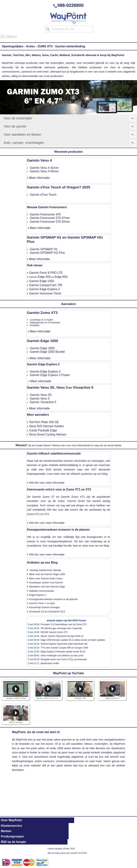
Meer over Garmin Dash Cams (46, 578)
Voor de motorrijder (70, 118)
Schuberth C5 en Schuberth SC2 (47, 612)
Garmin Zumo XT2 (73, 497)
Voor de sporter (70, 127)
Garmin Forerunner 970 (45, 214)
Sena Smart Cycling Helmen (48, 434)
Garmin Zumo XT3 (42, 313)
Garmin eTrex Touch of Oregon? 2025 (59, 187)
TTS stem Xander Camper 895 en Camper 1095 (64, 648)
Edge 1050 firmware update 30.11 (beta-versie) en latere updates (73, 640)
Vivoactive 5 (83, 387)
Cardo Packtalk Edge (43, 430)
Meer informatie (39, 178)
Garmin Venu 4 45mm (44, 171)
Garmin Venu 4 (39, 160)
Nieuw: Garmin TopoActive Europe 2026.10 (62, 636)
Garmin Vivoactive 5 (43, 402)
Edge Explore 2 (38, 595)
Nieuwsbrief (84, 445)
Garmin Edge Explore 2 (44, 289)
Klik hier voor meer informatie (47, 483)
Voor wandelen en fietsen (70, 135)
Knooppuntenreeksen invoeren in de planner (59, 530)
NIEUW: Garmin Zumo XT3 (54, 632)
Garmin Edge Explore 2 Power (50, 375)
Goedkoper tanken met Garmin (46, 583)
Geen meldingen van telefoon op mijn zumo (62, 656)
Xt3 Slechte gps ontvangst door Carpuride (61, 628)
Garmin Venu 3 (40, 399)
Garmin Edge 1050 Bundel (47, 352)
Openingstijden (13, 46)
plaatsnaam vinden (50, 663)
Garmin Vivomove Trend (45, 293)
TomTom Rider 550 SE (44, 422)
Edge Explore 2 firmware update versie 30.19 (63, 652)
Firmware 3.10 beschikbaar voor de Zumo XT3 (63, 624)
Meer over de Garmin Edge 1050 (47, 574)
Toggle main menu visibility (3, 35)
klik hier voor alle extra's (63, 510)
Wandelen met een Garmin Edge (47, 587)
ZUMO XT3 (45, 46)
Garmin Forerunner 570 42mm (50, 222)
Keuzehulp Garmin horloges (44, 607)
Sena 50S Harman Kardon (47, 426)
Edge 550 (44, 277)
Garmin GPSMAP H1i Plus (47, 253)
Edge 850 (61, 277)
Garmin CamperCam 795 (46, 285)
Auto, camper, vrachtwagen (70, 143)
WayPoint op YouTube (68, 673)
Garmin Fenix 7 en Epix (42, 603)
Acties (30, 46)
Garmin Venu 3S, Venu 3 (47, 387)
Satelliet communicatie (41, 591)
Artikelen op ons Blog (42, 563)
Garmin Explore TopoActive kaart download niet (64, 644)
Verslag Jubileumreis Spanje (45, 570)
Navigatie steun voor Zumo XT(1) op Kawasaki (64, 659)
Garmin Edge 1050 (42, 281)
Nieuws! (21, 445)
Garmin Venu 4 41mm (44, 168)
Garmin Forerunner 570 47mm (50, 218)
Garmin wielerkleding (70, 46)
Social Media (114, 445)
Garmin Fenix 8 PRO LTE (46, 273)
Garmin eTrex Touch (43, 195)
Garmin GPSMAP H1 (44, 249)
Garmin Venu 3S (41, 395)
